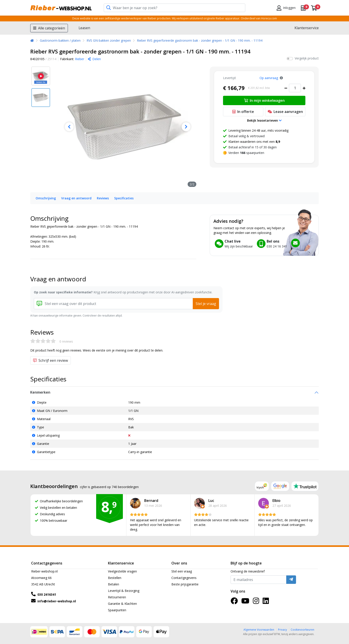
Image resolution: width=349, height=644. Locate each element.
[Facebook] (234, 602)
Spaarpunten (117, 610)
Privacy (282, 630)
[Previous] (69, 127)
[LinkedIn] (266, 602)
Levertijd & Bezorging (124, 591)
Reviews (103, 198)
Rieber (80, 59)
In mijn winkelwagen (264, 100)
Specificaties (124, 198)
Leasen (84, 28)
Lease (285, 112)
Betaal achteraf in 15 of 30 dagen (253, 147)
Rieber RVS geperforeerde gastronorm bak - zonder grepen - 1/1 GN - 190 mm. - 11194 (200, 40)
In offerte (243, 112)
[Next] (186, 127)
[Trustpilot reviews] (305, 486)
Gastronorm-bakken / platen (60, 40)
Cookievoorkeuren (302, 630)
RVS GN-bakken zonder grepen (109, 40)
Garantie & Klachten (122, 604)
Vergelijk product (307, 58)
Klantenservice (307, 28)
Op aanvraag (269, 78)
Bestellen (115, 578)
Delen (94, 59)
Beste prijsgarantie (185, 584)
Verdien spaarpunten (246, 153)
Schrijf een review (51, 360)
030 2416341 (47, 594)
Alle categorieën (49, 28)
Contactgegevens (184, 578)
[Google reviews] (280, 486)
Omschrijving (46, 198)
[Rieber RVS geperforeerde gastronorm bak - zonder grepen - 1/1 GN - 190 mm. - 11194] (128, 127)
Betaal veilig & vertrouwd (247, 136)
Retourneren (117, 597)
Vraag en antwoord (76, 198)
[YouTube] (245, 602)
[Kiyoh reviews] (262, 486)
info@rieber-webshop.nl (57, 601)
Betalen (114, 584)
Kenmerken (40, 392)
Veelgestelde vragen (122, 571)
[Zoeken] (109, 8)
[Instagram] (256, 602)
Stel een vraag (182, 571)
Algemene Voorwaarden (259, 630)
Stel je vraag (206, 304)
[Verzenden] (291, 580)
